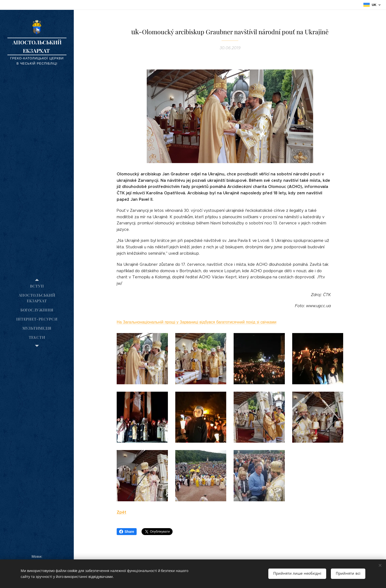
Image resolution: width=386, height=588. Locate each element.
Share (127, 532)
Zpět (121, 512)
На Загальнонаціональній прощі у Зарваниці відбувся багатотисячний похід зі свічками (197, 322)
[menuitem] (37, 286)
